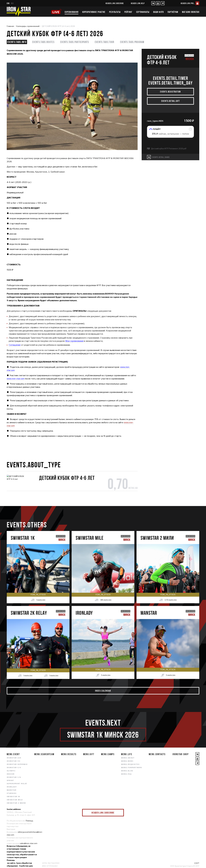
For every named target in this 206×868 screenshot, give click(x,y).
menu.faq (126, 774)
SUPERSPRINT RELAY (17, 784)
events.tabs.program (132, 42)
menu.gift (89, 754)
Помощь (29, 821)
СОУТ (197, 863)
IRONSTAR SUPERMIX (17, 764)
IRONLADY (12, 787)
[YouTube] (158, 3)
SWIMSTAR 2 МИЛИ (16, 803)
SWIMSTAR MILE (15, 800)
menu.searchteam (44, 754)
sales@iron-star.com (29, 843)
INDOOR (11, 774)
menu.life (127, 754)
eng (8, 3)
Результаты (115, 12)
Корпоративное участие (94, 12)
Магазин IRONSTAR (191, 12)
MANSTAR (12, 790)
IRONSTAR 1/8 (14, 777)
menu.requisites (130, 764)
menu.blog (127, 771)
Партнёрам (173, 12)
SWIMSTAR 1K (13, 797)
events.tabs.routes (43, 42)
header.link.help (138, 3)
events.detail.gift (171, 101)
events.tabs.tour (105, 42)
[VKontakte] (153, 3)
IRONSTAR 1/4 (14, 768)
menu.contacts (157, 754)
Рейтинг (128, 12)
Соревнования (71, 12)
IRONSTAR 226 (14, 758)
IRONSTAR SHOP (180, 754)
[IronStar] (19, 12)
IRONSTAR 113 (13, 761)
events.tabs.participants (75, 42)
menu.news (127, 761)
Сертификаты (143, 12)
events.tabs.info (17, 42)
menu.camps (108, 754)
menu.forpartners (132, 768)
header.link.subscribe (115, 3)
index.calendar (103, 691)
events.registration (170, 92)
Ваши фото (158, 12)
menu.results (69, 754)
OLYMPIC (11, 771)
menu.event (13, 754)
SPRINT (10, 781)
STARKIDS (12, 793)
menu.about (128, 758)
